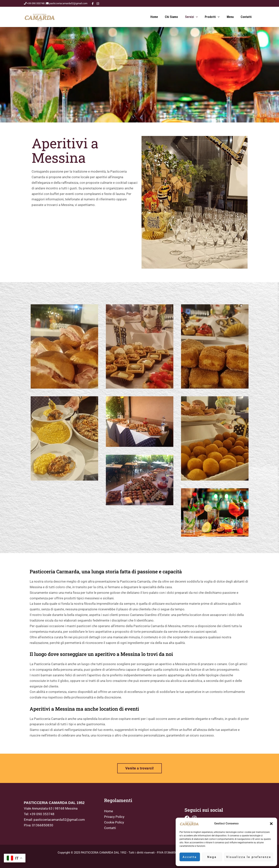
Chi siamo (175, 17)
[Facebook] (93, 4)
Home (159, 17)
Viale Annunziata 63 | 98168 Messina (51, 808)
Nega (212, 857)
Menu (232, 17)
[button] (271, 824)
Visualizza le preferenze (249, 857)
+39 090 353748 (42, 814)
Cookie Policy (114, 822)
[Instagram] (98, 4)
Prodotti (215, 17)
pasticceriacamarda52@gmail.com (59, 820)
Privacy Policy (114, 817)
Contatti (247, 17)
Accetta (190, 857)
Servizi (195, 17)
